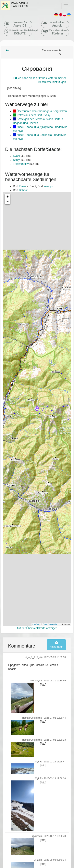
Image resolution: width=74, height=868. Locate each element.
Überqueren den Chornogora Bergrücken (40, 111)
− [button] (8, 202)
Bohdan (24, 190)
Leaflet (36, 624)
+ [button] (8, 197)
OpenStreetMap (51, 624)
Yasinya (48, 186)
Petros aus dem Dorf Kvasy (32, 115)
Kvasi (16, 156)
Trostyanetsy (21, 164)
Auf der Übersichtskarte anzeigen (37, 628)
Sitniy (16, 160)
